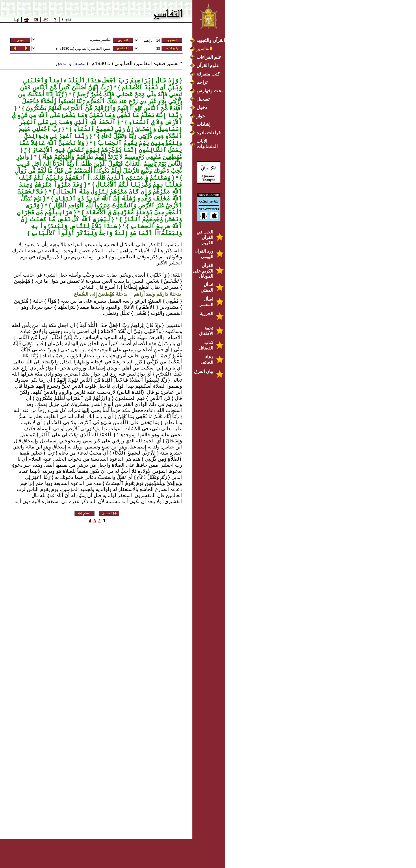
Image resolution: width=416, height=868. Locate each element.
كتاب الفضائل (206, 345)
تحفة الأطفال (206, 331)
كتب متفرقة (208, 74)
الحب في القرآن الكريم (205, 237)
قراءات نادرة (209, 133)
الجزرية (207, 313)
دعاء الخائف (207, 360)
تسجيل (203, 99)
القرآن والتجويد (211, 40)
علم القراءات (209, 57)
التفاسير (204, 49)
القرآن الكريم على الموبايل (203, 271)
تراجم (202, 82)
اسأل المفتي (207, 287)
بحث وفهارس (211, 91)
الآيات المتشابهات (207, 144)
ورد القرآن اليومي (204, 254)
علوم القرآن (208, 66)
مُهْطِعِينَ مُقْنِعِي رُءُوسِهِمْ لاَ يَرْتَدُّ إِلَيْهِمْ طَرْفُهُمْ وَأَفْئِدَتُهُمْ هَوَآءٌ (111, 157)
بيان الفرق (204, 371)
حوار (201, 116)
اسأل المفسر (206, 302)
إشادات (203, 124)
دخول (202, 107)
